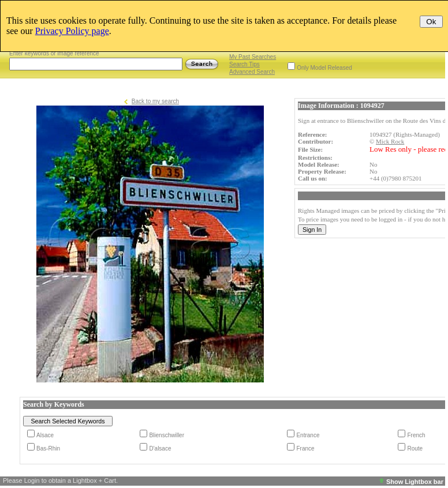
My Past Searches (253, 57)
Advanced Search (252, 72)
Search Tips (244, 64)
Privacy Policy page (72, 31)
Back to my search (155, 101)
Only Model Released (324, 68)
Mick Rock (390, 141)
